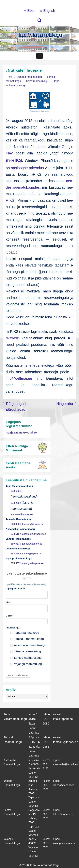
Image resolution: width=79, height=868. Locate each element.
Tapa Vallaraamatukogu (39, 35)
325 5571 (16, 563)
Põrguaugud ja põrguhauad (18, 407)
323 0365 (16, 524)
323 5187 (16, 534)
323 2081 (16, 491)
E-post (10, 616)
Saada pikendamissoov (18, 675)
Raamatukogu (13, 628)
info (10, 77)
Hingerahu (65, 404)
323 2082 (16, 503)
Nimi (9, 602)
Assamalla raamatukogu (28, 645)
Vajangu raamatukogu (27, 664)
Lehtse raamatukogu (26, 658)
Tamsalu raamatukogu (27, 639)
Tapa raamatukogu (25, 633)
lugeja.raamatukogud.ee (21, 432)
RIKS (10, 200)
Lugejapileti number (15, 589)
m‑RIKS (14, 160)
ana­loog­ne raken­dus (27, 168)
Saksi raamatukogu (37, 81)
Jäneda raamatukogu (30, 77)
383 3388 (16, 554)
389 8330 (16, 544)
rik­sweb (12, 338)
